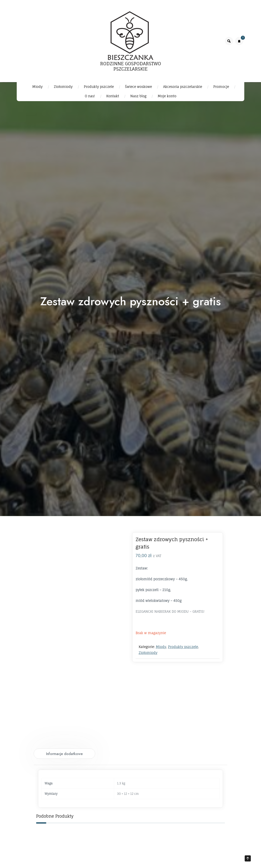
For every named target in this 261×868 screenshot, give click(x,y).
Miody (37, 87)
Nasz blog (138, 96)
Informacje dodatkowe (64, 754)
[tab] (64, 754)
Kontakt (113, 96)
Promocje (221, 87)
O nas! (90, 96)
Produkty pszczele (99, 87)
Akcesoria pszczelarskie (183, 87)
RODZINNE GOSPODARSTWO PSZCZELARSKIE (131, 66)
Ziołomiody (63, 87)
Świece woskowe (138, 87)
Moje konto (167, 96)
